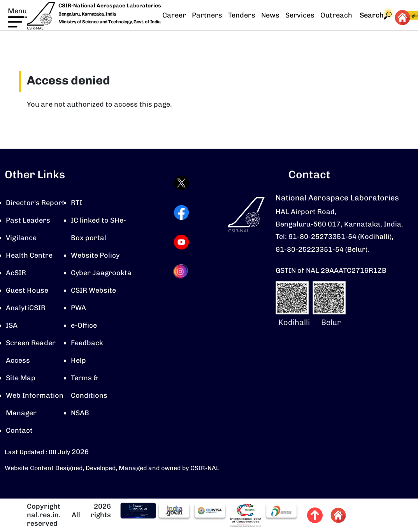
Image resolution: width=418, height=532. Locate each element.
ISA (12, 325)
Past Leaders (28, 220)
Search (376, 15)
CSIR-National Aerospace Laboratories (110, 6)
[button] (17, 17)
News (270, 15)
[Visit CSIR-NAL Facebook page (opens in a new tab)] (181, 212)
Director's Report (35, 203)
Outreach (336, 15)
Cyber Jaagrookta (101, 273)
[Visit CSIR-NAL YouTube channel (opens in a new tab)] (181, 242)
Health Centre (29, 255)
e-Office (84, 325)
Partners (207, 15)
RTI (76, 203)
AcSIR (16, 273)
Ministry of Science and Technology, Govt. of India (109, 22)
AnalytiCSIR (26, 308)
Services (300, 15)
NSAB (80, 413)
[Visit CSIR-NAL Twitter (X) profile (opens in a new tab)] (181, 183)
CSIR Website (93, 290)
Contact (19, 430)
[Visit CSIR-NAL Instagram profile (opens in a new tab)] (181, 271)
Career (174, 15)
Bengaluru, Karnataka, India (87, 14)
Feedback (87, 343)
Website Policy (95, 255)
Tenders (242, 15)
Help (78, 360)
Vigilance (21, 238)
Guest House (27, 290)
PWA (78, 308)
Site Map (21, 378)
